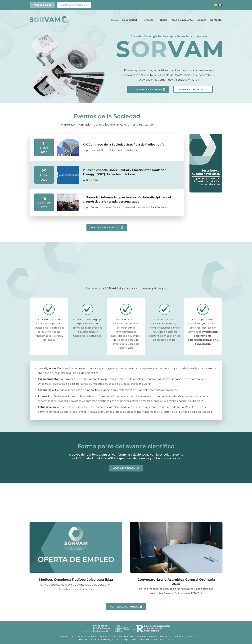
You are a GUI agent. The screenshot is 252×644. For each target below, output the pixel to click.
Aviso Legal (107, 639)
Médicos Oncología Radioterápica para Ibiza (74, 580)
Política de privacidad (126, 639)
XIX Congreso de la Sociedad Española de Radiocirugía (123, 146)
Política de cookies (149, 639)
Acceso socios (43, 5)
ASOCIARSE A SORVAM (74, 5)
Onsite (96, 639)
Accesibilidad (167, 639)
